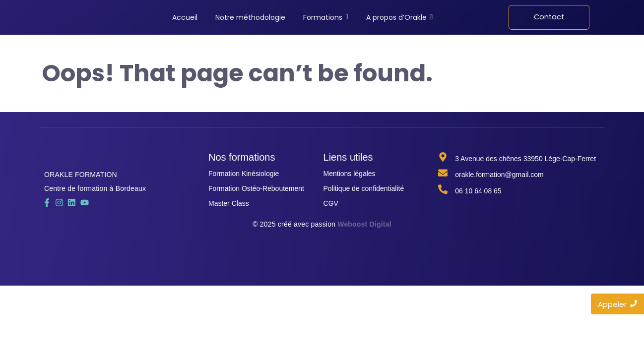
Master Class (229, 203)
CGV (331, 203)
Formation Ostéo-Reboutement (256, 188)
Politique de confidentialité (364, 188)
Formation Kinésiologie (244, 174)
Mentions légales (350, 174)
